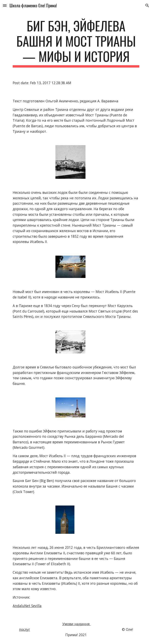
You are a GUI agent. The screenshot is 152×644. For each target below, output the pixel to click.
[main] (76, 43)
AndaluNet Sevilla (27, 606)
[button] (5, 5)
